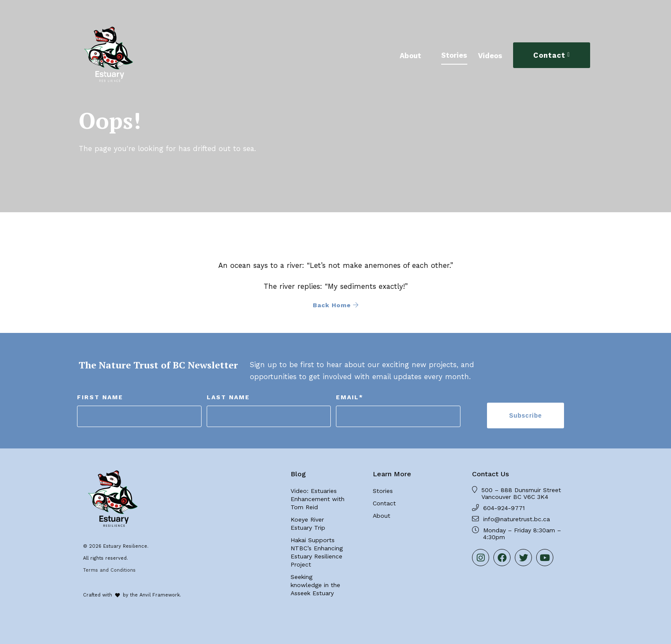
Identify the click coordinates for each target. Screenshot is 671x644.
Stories (454, 55)
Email (350, 397)
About (410, 56)
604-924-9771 (504, 508)
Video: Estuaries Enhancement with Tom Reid (318, 499)
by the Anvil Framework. (152, 595)
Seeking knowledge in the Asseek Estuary (315, 585)
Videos (490, 56)
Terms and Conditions (109, 570)
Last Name (228, 397)
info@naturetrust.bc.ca (517, 519)
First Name (100, 397)
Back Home (336, 305)
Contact (549, 55)
